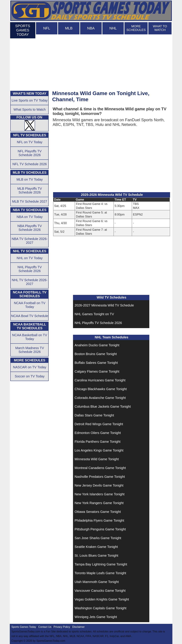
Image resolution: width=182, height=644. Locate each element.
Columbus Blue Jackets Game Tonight (103, 407)
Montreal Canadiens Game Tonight (100, 468)
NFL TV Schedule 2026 (30, 164)
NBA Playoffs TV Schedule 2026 (30, 228)
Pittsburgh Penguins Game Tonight (100, 529)
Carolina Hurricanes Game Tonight (100, 380)
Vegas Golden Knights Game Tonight (102, 599)
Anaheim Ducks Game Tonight (97, 345)
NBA (91, 28)
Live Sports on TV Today (30, 100)
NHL (113, 28)
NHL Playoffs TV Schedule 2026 (98, 323)
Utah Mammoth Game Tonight (97, 582)
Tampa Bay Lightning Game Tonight (101, 564)
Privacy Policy (62, 627)
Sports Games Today (24, 627)
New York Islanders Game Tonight (100, 494)
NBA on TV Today (30, 217)
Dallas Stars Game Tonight (94, 415)
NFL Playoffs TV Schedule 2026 (30, 153)
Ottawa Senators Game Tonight (98, 512)
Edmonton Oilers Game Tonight (98, 433)
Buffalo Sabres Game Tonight (96, 363)
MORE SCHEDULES (136, 28)
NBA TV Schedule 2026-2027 (30, 241)
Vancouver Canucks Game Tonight (100, 591)
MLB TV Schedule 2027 (30, 201)
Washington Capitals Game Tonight (101, 608)
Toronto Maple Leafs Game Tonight (100, 573)
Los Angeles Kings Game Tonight (99, 450)
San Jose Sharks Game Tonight (98, 538)
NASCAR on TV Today (30, 367)
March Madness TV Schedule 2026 (30, 350)
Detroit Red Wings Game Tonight (99, 424)
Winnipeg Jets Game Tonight (96, 617)
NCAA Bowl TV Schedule (30, 316)
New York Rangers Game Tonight (99, 503)
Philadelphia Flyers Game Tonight (99, 520)
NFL (47, 28)
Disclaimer (78, 627)
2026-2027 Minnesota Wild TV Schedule (104, 305)
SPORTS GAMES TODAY (23, 30)
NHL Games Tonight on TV (94, 314)
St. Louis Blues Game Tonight (96, 556)
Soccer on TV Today (30, 376)
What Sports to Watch (30, 109)
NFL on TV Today (30, 142)
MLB (69, 28)
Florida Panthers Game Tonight (98, 442)
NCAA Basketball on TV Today (30, 337)
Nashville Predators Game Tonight (100, 477)
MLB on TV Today (30, 179)
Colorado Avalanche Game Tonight (100, 398)
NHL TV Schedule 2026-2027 (30, 282)
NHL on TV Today (30, 258)
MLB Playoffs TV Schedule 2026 (30, 190)
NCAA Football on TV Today (30, 305)
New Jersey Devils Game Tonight (99, 485)
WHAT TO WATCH (160, 28)
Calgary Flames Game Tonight (97, 371)
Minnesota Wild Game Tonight (97, 459)
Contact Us (45, 627)
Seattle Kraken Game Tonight (96, 547)
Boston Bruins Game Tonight (96, 354)
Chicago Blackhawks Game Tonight (101, 389)
